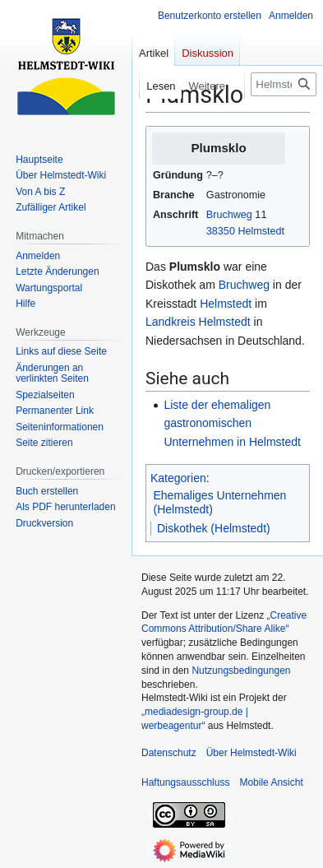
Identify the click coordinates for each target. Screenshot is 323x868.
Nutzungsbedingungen (241, 671)
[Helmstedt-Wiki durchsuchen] (284, 84)
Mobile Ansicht (271, 782)
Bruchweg (229, 215)
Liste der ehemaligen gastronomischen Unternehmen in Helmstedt (232, 423)
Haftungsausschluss (185, 782)
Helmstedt (261, 231)
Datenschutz (169, 753)
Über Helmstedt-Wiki (251, 753)
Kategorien (178, 478)
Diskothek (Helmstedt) (214, 528)
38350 (221, 231)
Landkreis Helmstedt (198, 322)
